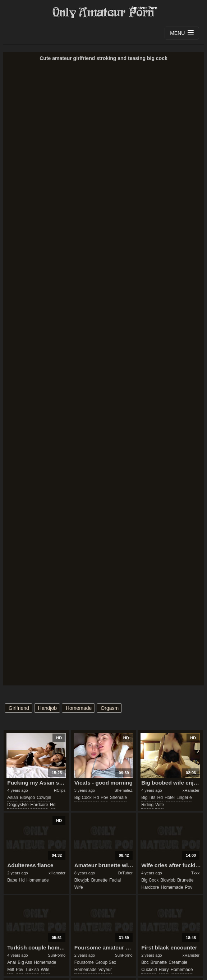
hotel (170, 798)
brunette (99, 880)
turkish (32, 970)
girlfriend (19, 708)
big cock (83, 798)
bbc (145, 962)
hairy (164, 970)
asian (13, 798)
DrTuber (125, 873)
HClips (60, 790)
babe (12, 880)
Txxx (195, 873)
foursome (84, 962)
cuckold (149, 970)
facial (115, 880)
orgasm (110, 708)
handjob (47, 708)
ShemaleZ (124, 790)
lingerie (184, 798)
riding (147, 805)
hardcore (39, 805)
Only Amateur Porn (103, 13)
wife (160, 805)
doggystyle (18, 805)
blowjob (27, 798)
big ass (25, 962)
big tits (148, 798)
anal (11, 962)
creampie (178, 962)
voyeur (105, 970)
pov (104, 798)
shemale (118, 798)
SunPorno (57, 955)
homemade (79, 708)
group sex (106, 962)
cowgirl (44, 798)
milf (11, 970)
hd (53, 805)
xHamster (191, 790)
